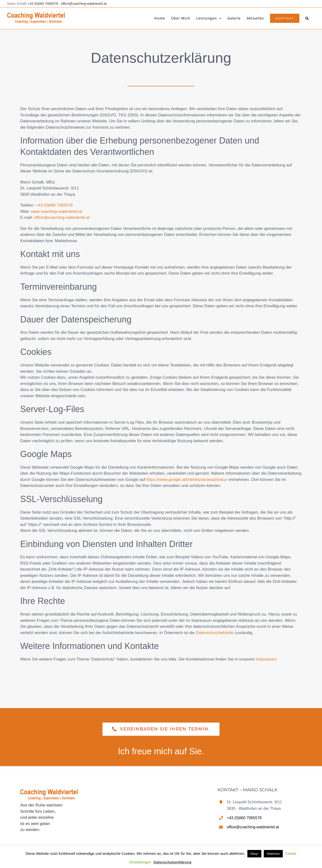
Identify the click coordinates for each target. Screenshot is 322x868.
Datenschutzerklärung (173, 862)
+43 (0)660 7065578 (43, 4)
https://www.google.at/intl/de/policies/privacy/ (187, 480)
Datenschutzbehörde (215, 633)
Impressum (266, 659)
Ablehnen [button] (273, 854)
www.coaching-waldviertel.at (57, 211)
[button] (307, 18)
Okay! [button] (254, 854)
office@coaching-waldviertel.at (84, 4)
